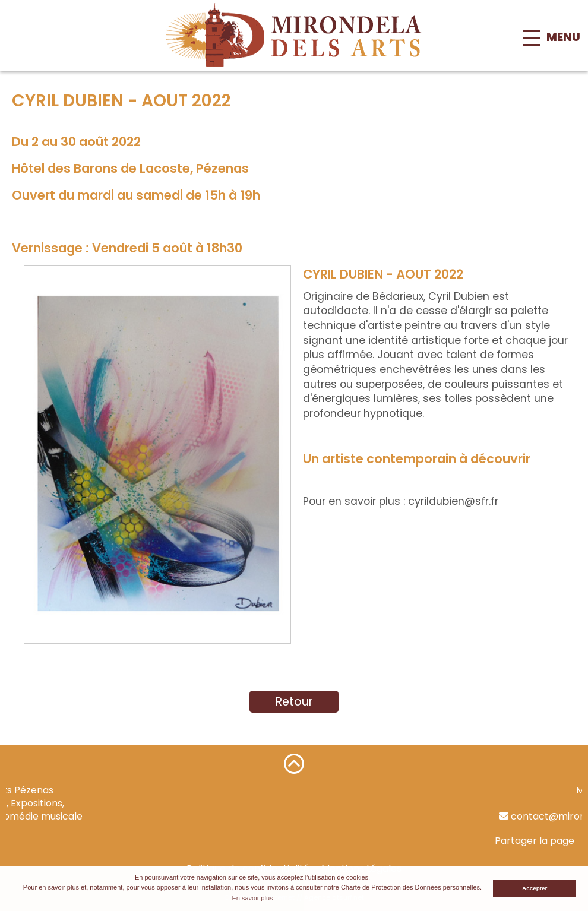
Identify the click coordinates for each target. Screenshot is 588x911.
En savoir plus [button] (252, 898)
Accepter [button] (535, 888)
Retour (294, 702)
